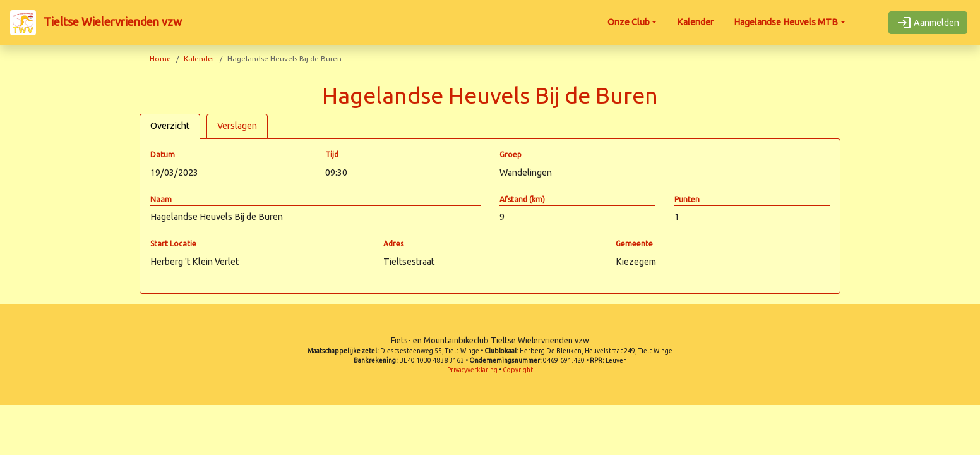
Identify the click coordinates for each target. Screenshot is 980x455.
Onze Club (629, 22)
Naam (161, 199)
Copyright (518, 370)
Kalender (695, 22)
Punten (687, 199)
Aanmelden (928, 23)
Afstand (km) (522, 199)
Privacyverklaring (472, 370)
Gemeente (634, 244)
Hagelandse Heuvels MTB (786, 22)
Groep (511, 155)
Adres (393, 244)
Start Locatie (173, 244)
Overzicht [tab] (170, 126)
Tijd (332, 155)
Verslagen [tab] (237, 126)
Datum (163, 155)
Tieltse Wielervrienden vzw (96, 23)
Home (160, 58)
